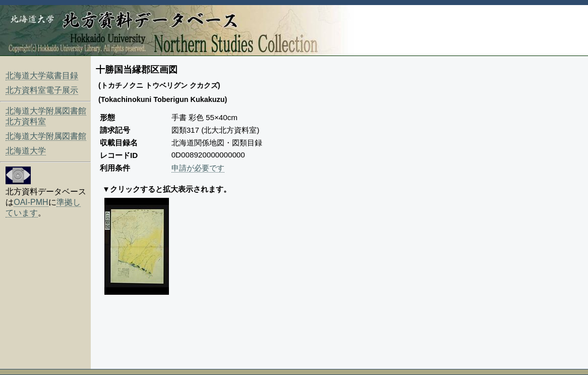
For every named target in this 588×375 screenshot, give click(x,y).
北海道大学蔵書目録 (42, 75)
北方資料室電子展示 (42, 90)
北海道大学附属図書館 (46, 136)
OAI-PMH (31, 202)
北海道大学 (26, 151)
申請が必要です (198, 168)
